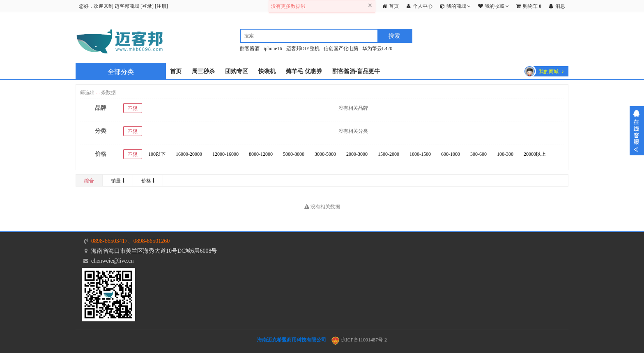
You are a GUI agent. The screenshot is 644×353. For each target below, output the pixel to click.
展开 (637, 131)
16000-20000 (189, 154)
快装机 (267, 71)
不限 (133, 108)
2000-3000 (357, 154)
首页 (176, 71)
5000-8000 (294, 154)
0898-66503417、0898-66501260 (130, 241)
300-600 (478, 154)
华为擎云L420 (377, 48)
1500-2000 (389, 154)
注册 (161, 6)
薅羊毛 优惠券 (304, 71)
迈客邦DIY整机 (303, 48)
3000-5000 (325, 154)
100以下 (157, 154)
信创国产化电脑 (341, 48)
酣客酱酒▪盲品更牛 (356, 71)
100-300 (505, 154)
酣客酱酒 (250, 48)
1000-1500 (420, 154)
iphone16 (273, 48)
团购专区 (237, 71)
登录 (147, 6)
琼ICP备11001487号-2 (359, 340)
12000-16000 (225, 154)
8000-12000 (261, 154)
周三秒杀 (203, 71)
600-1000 (451, 154)
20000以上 (535, 154)
